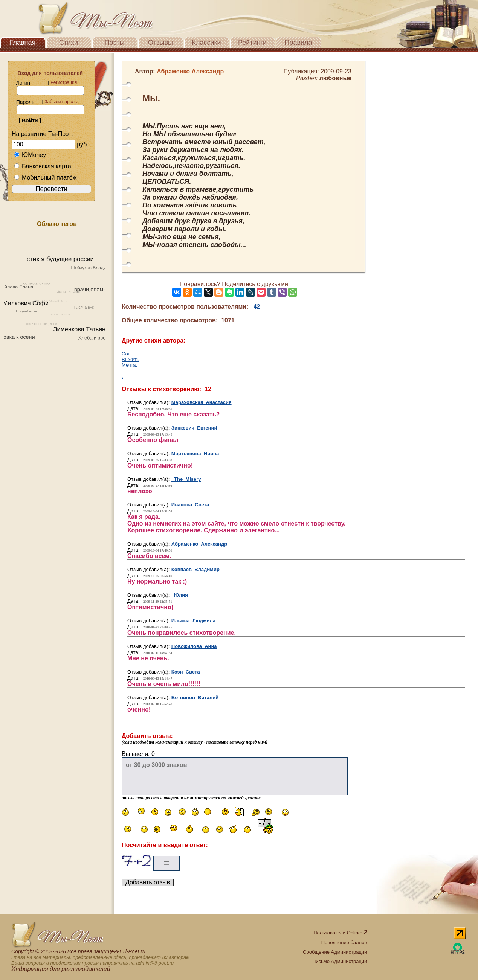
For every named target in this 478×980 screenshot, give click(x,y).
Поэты (115, 43)
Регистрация (64, 82)
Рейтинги (252, 43)
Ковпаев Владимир (195, 569)
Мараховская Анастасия (202, 402)
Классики (207, 43)
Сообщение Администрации (335, 952)
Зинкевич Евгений (194, 428)
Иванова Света (190, 505)
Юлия (180, 595)
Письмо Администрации (340, 961)
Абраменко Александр (199, 544)
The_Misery (186, 479)
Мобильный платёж (45, 178)
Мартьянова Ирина (195, 453)
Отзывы (160, 43)
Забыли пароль (61, 102)
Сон (126, 354)
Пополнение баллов (344, 943)
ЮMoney (30, 155)
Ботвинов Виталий (195, 697)
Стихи (69, 43)
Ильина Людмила (193, 621)
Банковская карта (43, 166)
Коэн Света (186, 672)
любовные (335, 78)
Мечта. (129, 365)
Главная (23, 43)
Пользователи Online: (340, 933)
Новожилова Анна (194, 646)
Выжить (131, 359)
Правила (298, 43)
